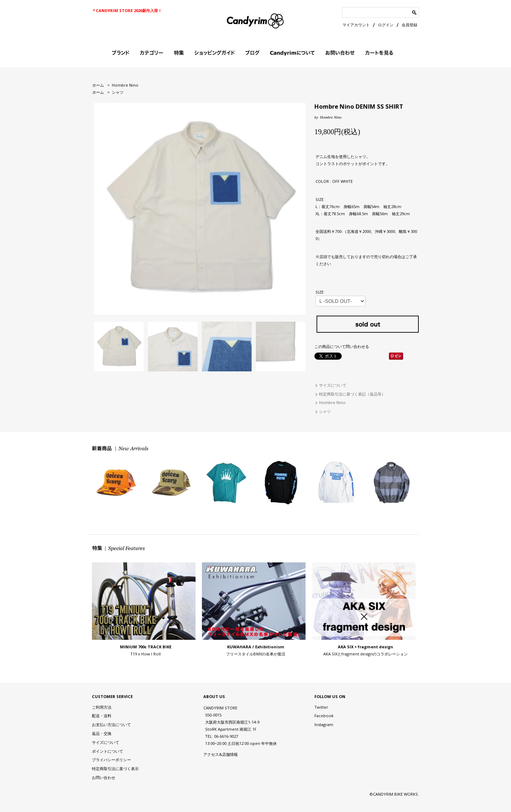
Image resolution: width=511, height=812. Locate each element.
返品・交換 (102, 733)
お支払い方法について (111, 724)
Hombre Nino (125, 85)
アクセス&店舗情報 (221, 754)
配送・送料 (102, 716)
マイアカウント (356, 25)
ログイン (386, 25)
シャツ (118, 92)
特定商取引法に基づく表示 (115, 769)
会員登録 (410, 25)
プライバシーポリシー (111, 760)
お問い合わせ (104, 777)
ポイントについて (108, 751)
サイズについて (333, 385)
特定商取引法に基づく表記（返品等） (352, 394)
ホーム (98, 85)
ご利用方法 (102, 707)
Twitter (321, 707)
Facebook (324, 716)
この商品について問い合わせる (342, 346)
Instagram (324, 724)
